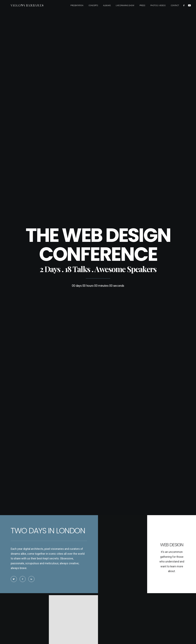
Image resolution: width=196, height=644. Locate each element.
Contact (175, 5)
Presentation (77, 5)
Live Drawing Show (125, 5)
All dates (135, 620)
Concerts (93, 5)
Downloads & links (112, 585)
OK (66, 447)
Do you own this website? (38, 447)
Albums (107, 5)
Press (142, 5)
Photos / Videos (158, 5)
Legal (105, 590)
